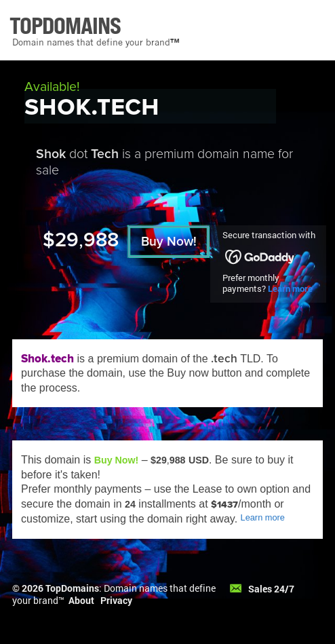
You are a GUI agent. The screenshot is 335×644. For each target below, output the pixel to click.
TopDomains (72, 588)
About (81, 600)
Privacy (116, 600)
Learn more (290, 288)
